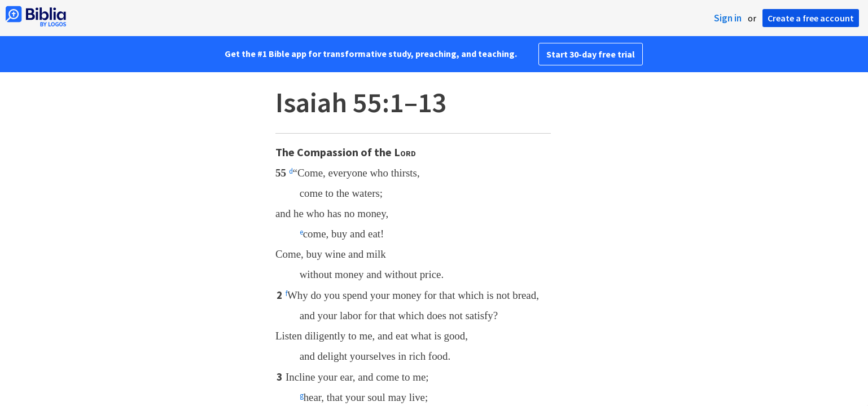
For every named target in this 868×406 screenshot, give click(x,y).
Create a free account (811, 18)
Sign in (728, 18)
